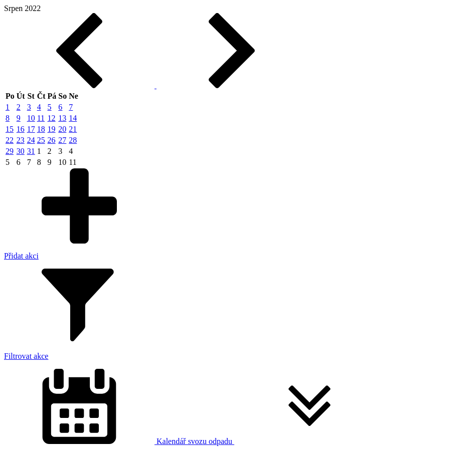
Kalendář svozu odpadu (194, 441)
